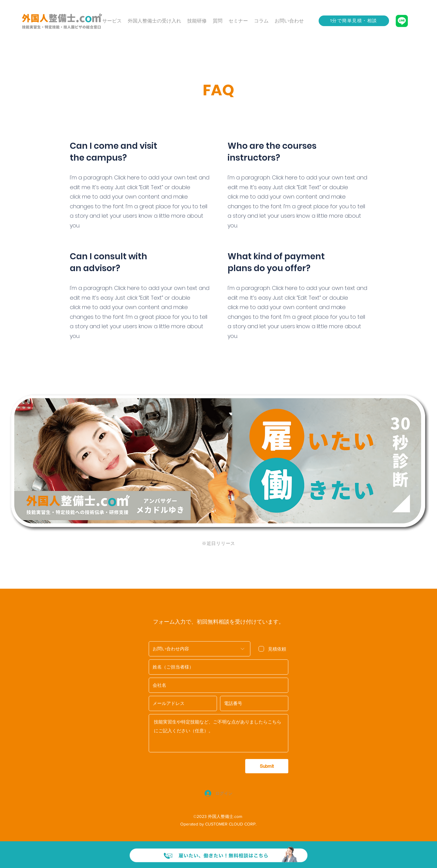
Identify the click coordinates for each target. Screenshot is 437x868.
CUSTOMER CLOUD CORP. (231, 824)
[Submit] (267, 766)
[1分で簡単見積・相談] (354, 21)
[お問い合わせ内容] (200, 649)
